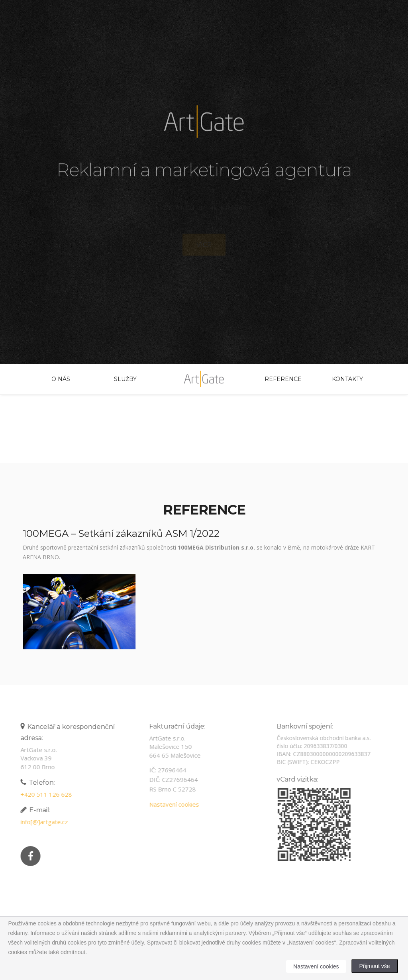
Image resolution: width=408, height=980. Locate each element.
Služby (125, 379)
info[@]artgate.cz (42, 822)
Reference (283, 379)
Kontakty (347, 379)
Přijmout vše (375, 966)
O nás (61, 379)
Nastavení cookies (172, 804)
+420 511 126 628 (44, 794)
